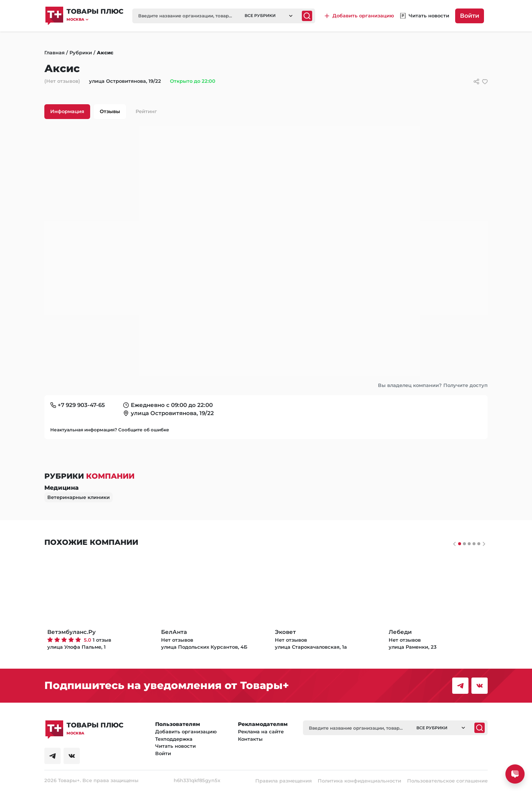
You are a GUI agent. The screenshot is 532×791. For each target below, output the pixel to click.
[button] (95, 19)
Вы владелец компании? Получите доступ (433, 385)
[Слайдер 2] (469, 544)
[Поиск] (307, 16)
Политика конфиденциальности (359, 781)
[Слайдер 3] (474, 544)
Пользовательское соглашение (447, 781)
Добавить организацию (186, 731)
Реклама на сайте (261, 731)
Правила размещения (284, 781)
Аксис (105, 52)
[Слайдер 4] (479, 544)
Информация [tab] (67, 111)
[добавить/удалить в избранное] (485, 82)
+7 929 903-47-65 (81, 405)
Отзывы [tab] (110, 111)
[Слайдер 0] (460, 544)
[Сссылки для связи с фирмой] (476, 82)
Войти (470, 16)
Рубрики (81, 52)
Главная (54, 52)
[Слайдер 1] (464, 544)
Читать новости (175, 746)
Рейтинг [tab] (146, 111)
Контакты (250, 739)
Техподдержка (174, 739)
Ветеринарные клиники (79, 497)
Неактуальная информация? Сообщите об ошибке (110, 430)
